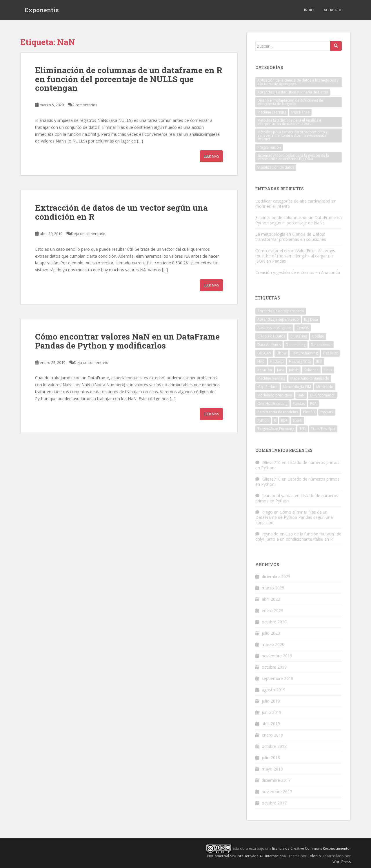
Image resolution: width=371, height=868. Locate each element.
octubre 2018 (274, 746)
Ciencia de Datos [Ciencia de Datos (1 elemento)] (271, 336)
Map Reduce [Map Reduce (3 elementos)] (268, 387)
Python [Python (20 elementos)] (263, 420)
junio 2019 (272, 712)
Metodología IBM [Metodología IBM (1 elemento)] (297, 387)
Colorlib (314, 856)
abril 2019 (271, 724)
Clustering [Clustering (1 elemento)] (299, 336)
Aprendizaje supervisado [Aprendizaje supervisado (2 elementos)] (278, 319)
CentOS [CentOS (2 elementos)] (303, 328)
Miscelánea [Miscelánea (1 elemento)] (300, 112)
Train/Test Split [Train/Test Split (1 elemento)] (323, 429)
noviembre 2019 (277, 656)
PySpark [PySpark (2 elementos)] (327, 412)
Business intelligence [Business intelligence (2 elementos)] (274, 328)
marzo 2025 (273, 588)
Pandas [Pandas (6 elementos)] (299, 404)
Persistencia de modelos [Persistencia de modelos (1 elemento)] (278, 412)
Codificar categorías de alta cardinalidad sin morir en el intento (296, 204)
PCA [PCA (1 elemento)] (313, 404)
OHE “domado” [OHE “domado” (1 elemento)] (322, 395)
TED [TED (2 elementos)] (303, 429)
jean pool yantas (278, 496)
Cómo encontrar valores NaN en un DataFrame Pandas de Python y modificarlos (127, 341)
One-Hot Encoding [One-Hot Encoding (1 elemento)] (272, 404)
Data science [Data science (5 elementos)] (321, 345)
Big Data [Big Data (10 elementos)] (311, 319)
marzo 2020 (273, 644)
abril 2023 (271, 599)
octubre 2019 (274, 667)
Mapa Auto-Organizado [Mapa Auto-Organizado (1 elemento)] (310, 378)
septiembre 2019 (278, 678)
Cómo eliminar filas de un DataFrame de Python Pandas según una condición (294, 517)
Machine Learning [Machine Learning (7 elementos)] (272, 112)
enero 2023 (272, 610)
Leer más (211, 156)
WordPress (342, 862)
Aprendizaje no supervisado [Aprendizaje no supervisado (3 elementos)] (281, 311)
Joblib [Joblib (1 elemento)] (294, 370)
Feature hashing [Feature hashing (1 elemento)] (305, 353)
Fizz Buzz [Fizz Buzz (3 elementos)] (330, 353)
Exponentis (42, 10)
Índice (310, 10)
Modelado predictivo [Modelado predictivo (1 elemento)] (275, 395)
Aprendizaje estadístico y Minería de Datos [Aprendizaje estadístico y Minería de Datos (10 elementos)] (293, 92)
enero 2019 (272, 735)
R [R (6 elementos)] (275, 420)
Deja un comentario (88, 234)
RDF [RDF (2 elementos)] (284, 420)
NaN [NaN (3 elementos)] (301, 395)
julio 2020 (271, 633)
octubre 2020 (274, 622)
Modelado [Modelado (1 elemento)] (325, 387)
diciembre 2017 (276, 780)
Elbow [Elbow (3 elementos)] (281, 353)
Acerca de (333, 10)
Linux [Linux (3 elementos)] (328, 370)
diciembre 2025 (276, 576)
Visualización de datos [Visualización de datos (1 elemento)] (276, 167)
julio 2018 (271, 758)
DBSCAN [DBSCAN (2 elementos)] (264, 353)
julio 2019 (271, 701)
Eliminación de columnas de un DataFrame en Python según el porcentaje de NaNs (299, 220)
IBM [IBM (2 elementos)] (319, 361)
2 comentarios (85, 105)
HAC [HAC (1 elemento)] (261, 361)
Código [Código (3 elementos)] (318, 336)
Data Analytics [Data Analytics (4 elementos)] (269, 345)
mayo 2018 (272, 769)
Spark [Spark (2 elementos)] (297, 420)
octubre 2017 (274, 803)
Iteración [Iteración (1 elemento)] (265, 370)
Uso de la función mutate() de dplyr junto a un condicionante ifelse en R (298, 536)
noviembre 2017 (277, 792)
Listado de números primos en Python (297, 465)
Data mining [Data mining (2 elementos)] (296, 345)
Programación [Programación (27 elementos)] (269, 147)
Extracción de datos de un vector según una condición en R (121, 212)
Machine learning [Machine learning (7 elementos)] (271, 378)
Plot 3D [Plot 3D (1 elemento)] (309, 412)
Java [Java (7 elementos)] (280, 370)
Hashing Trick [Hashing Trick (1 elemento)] (300, 361)
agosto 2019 (274, 690)
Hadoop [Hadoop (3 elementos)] (277, 361)
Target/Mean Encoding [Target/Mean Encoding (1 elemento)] (276, 429)
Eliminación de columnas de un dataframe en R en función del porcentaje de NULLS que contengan (129, 79)
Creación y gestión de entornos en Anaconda (298, 272)
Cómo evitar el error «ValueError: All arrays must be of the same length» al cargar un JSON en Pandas (295, 256)
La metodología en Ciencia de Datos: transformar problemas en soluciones (291, 237)
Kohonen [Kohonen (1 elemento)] (311, 370)
